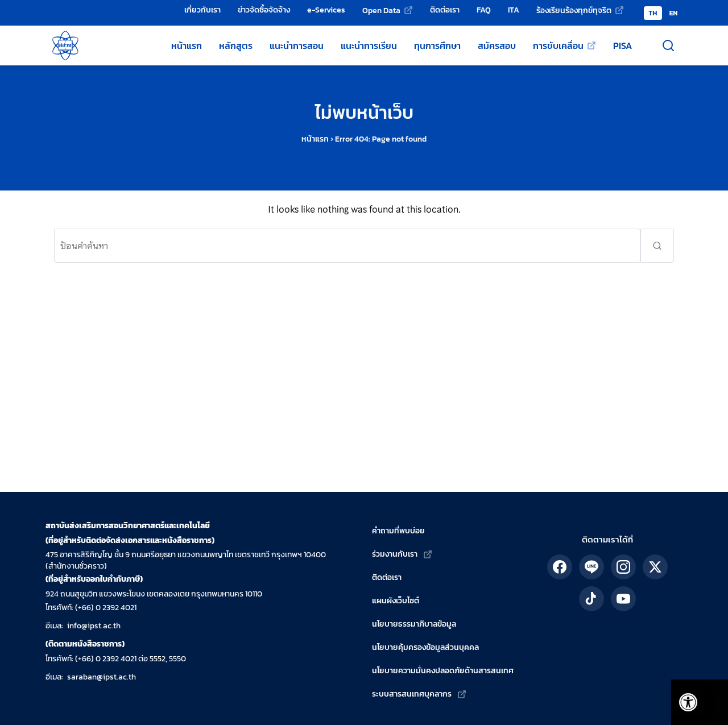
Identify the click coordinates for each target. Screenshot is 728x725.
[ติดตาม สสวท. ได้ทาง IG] (623, 567)
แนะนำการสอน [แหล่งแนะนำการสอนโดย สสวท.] (297, 45)
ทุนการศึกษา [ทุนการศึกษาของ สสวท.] (437, 45)
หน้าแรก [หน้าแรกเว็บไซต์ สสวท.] (187, 45)
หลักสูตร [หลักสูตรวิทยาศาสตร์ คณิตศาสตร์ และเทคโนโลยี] (236, 45)
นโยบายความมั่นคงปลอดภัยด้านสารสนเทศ (443, 671)
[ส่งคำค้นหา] (657, 246)
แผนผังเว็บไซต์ (396, 601)
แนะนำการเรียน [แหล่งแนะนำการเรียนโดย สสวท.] (369, 45)
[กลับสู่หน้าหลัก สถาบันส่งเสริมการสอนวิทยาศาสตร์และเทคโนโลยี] (65, 45)
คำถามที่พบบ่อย (398, 531)
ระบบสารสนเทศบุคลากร (412, 694)
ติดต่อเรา (387, 577)
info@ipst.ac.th (94, 626)
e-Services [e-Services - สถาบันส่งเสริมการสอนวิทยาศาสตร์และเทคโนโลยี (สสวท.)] (326, 10)
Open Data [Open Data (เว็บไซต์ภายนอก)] (381, 10)
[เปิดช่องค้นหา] (668, 45)
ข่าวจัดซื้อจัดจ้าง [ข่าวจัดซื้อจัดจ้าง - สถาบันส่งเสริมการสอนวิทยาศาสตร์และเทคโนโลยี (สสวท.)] (264, 10)
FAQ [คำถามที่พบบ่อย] (484, 10)
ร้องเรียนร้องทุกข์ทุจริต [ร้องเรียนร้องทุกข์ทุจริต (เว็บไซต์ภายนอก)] (574, 10)
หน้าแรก (315, 139)
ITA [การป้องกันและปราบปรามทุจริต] (514, 10)
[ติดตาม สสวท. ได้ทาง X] (655, 567)
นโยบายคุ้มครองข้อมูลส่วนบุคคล (425, 647)
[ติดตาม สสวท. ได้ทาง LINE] (591, 567)
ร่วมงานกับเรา (395, 554)
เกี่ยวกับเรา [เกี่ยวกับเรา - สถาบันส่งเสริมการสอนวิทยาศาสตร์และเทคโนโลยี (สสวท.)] (202, 10)
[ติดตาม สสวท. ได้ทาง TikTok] (591, 599)
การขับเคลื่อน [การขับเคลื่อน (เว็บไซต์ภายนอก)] (558, 45)
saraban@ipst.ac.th (102, 677)
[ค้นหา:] (347, 246)
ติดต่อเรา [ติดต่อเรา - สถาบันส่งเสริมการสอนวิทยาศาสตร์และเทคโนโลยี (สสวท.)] (445, 10)
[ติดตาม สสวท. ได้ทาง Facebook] (560, 567)
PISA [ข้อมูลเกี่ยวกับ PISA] (622, 45)
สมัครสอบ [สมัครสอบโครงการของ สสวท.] (497, 45)
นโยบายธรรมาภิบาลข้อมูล (414, 624)
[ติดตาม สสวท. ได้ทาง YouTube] (623, 599)
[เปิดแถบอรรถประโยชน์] (682, 697)
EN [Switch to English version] (674, 13)
